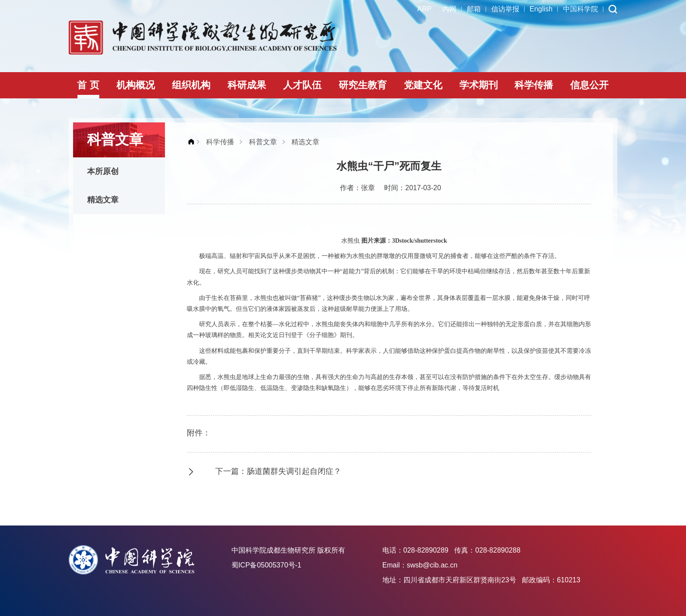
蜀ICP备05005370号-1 (266, 565)
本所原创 (103, 171)
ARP (425, 9)
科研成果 (247, 85)
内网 (449, 9)
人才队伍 (302, 85)
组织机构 (191, 85)
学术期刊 (479, 85)
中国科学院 (581, 9)
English (541, 9)
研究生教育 (363, 85)
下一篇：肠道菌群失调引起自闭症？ (278, 471)
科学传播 (534, 85)
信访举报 (505, 9)
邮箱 (474, 9)
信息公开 (589, 85)
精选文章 (103, 200)
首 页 (88, 85)
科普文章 (263, 142)
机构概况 (136, 85)
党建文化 (423, 85)
